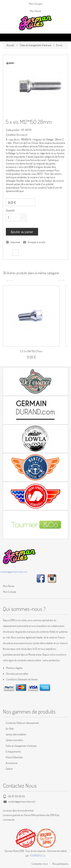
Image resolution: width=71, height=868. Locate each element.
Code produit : (13, 130)
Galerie (9, 769)
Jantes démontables (16, 734)
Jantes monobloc (14, 740)
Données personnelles (17, 674)
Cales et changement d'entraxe (36, 45)
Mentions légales (14, 668)
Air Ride (10, 729)
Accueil (10, 45)
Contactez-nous (40, 864)
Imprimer (15, 242)
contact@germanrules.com (14, 572)
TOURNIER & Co (37, 855)
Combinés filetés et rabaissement (22, 723)
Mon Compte (35, 4)
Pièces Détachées (14, 757)
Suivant (61, 281)
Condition (11, 135)
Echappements (13, 751)
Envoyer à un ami (37, 242)
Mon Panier (36, 11)
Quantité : (11, 210)
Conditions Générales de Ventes (22, 679)
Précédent (10, 281)
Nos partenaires (60, 864)
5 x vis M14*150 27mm (31, 351)
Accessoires (12, 763)
